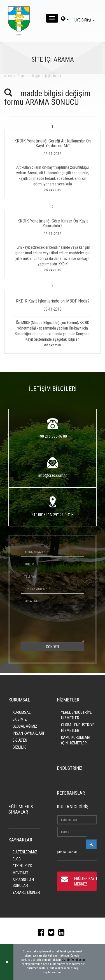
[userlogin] (91, 844)
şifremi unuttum (67, 852)
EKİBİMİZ (20, 719)
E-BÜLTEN (20, 740)
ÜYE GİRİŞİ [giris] (86, 20)
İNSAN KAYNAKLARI (28, 733)
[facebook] (42, 934)
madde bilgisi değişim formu (41, 76)
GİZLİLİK (19, 747)
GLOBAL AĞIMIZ (25, 726)
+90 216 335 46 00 (53, 436)
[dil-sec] (65, 19)
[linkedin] (63, 934)
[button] (53, 161)
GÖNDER (53, 647)
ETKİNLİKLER (23, 866)
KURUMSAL (22, 712)
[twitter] (53, 934)
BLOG (17, 859)
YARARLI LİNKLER (26, 892)
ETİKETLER (10, 76)
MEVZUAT (20, 873)
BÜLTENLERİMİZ (25, 852)
